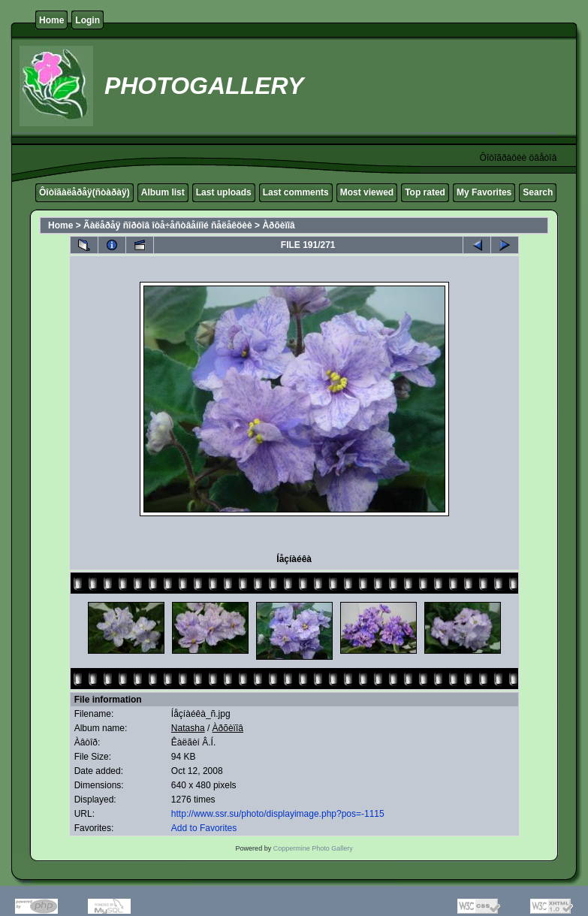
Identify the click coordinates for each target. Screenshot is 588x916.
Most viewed (367, 192)
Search (538, 192)
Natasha (188, 728)
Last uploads (224, 192)
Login (87, 20)
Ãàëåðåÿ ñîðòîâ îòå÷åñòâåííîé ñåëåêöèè (168, 225)
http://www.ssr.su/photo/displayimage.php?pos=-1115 (278, 814)
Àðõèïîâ (278, 225)
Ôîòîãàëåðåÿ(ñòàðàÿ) (84, 192)
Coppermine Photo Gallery (313, 848)
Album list (163, 192)
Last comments (296, 192)
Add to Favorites (204, 828)
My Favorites (484, 192)
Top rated (425, 192)
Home (51, 20)
